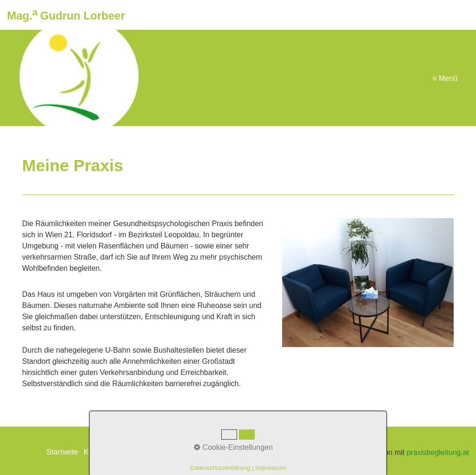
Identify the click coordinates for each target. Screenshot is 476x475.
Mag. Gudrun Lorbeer (66, 16)
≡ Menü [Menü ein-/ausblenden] (445, 78)
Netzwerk (173, 452)
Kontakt (96, 452)
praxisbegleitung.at (438, 452)
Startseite (62, 452)
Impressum (133, 452)
